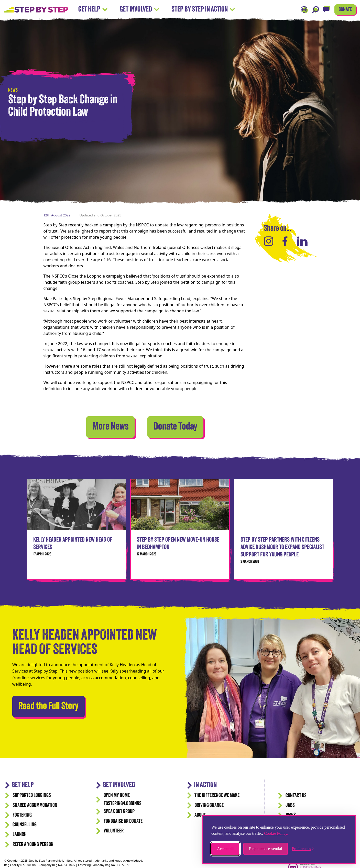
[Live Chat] (327, 10)
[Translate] (304, 10)
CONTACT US (296, 796)
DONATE (345, 10)
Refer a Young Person (33, 845)
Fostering (22, 815)
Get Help (93, 10)
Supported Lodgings (32, 795)
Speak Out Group (119, 812)
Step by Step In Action (203, 10)
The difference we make (217, 795)
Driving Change (209, 805)
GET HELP (23, 785)
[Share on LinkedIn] (302, 241)
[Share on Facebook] (285, 241)
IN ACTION (205, 785)
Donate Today (175, 427)
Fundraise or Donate (123, 821)
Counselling (25, 825)
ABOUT (200, 815)
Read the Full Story (48, 705)
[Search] (315, 10)
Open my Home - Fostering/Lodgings (123, 799)
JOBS (290, 805)
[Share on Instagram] (269, 241)
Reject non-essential (265, 849)
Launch (20, 835)
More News (110, 427)
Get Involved (139, 10)
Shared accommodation (35, 805)
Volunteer (114, 831)
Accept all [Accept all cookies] (225, 849)
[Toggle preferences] (303, 849)
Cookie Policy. (276, 833)
